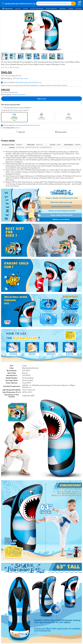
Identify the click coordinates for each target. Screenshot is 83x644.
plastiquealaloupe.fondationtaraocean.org (29, 82)
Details (18, 128)
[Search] (73, 4)
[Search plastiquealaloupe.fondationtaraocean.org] (54, 4)
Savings (25, 8)
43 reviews (16, 67)
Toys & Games (20, 147)
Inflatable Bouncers (46, 147)
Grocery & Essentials (37, 8)
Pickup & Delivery (51, 8)
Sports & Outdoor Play (32, 147)
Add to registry (61, 132)
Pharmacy (63, 8)
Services (18, 8)
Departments (7, 8)
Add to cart (42, 99)
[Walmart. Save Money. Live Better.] (18, 4)
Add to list (21, 132)
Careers (71, 8)
